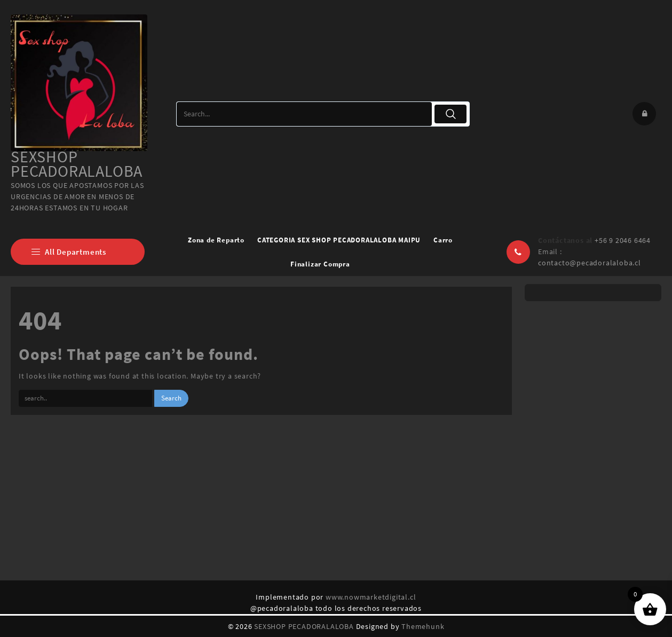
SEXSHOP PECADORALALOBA (77, 164)
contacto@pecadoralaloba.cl (590, 263)
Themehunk (423, 626)
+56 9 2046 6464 (623, 240)
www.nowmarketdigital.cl (371, 597)
